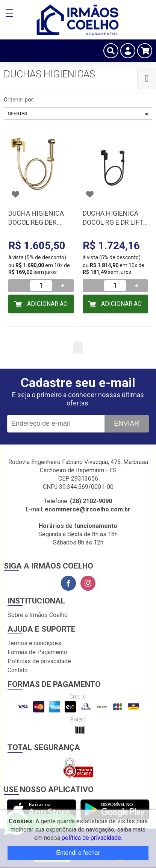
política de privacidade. (92, 838)
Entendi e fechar (78, 853)
